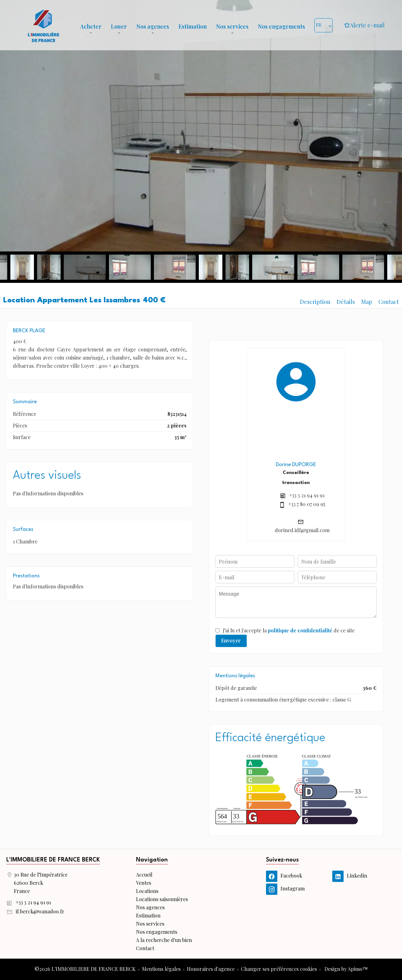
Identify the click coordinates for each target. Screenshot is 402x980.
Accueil (43, 25)
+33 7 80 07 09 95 (307, 504)
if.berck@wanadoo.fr (40, 911)
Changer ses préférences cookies (279, 969)
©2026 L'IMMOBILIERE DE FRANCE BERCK (85, 969)
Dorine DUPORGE (296, 465)
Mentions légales (161, 969)
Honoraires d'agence (211, 969)
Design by (345, 969)
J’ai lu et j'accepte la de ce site (289, 630)
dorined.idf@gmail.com (302, 530)
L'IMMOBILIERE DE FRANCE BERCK (53, 860)
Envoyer (231, 640)
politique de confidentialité (300, 630)
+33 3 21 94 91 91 (307, 495)
